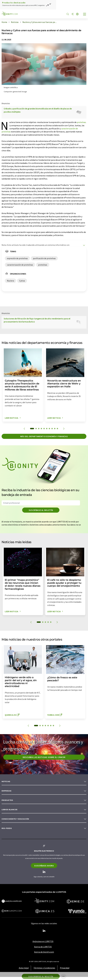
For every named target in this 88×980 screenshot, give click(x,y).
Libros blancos (10, 810)
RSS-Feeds (7, 828)
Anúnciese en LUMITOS (43, 941)
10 (57, 429)
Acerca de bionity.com (44, 952)
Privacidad (65, 968)
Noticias (6, 781)
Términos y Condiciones (44, 968)
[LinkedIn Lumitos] (44, 931)
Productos (7, 800)
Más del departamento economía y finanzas (44, 436)
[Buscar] (68, 14)
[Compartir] (73, 14)
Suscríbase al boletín (41, 510)
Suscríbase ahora (44, 866)
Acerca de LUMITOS (43, 947)
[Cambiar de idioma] (77, 14)
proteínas (81, 122)
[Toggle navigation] (85, 14)
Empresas (7, 791)
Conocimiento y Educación (15, 819)
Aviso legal (24, 968)
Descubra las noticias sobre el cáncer (44, 757)
